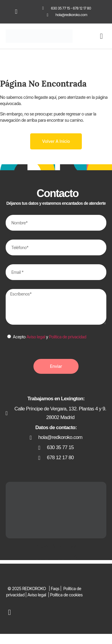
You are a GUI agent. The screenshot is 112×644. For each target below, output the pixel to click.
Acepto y (50, 337)
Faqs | (57, 588)
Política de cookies (66, 595)
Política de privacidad (67, 337)
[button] (101, 36)
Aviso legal (36, 337)
